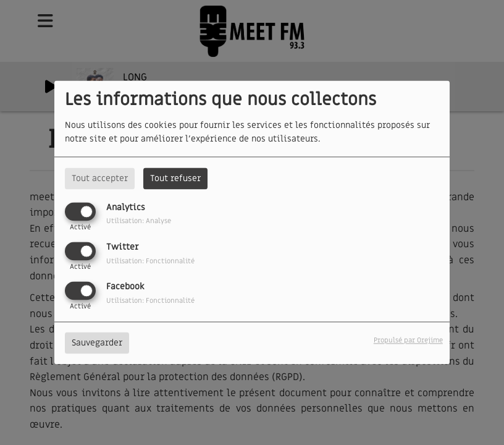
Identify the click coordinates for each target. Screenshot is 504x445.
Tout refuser (175, 178)
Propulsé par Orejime (408, 341)
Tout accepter (100, 178)
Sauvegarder (97, 343)
